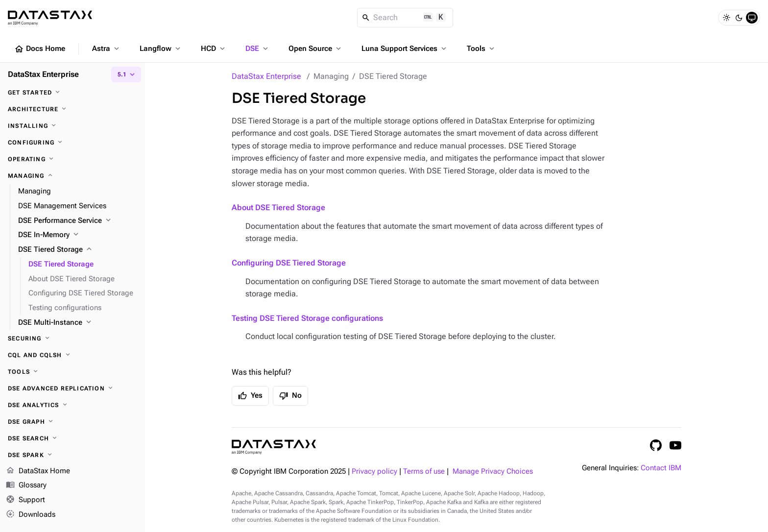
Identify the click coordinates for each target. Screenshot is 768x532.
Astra (107, 48)
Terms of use (424, 472)
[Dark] (739, 18)
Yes (250, 396)
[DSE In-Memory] (78, 235)
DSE (258, 48)
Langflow (161, 48)
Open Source (316, 48)
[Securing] (72, 339)
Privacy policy (374, 472)
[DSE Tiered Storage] (78, 250)
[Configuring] (72, 143)
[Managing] (72, 176)
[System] (752, 18)
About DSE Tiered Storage (278, 207)
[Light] (726, 18)
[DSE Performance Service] (78, 221)
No (290, 396)
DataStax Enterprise (266, 76)
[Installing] (72, 126)
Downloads (31, 515)
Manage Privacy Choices (493, 472)
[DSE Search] (72, 438)
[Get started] (72, 93)
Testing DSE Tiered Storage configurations (307, 318)
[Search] (405, 18)
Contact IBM (661, 468)
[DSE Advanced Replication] (72, 388)
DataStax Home (38, 471)
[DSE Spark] (72, 455)
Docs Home (40, 49)
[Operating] (72, 159)
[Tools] (72, 372)
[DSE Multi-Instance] (78, 323)
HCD (214, 48)
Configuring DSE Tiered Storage (289, 263)
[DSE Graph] (72, 422)
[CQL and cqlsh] (72, 355)
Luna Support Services (405, 48)
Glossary (26, 486)
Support (25, 501)
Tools (481, 48)
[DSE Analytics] (72, 405)
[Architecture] (72, 109)
